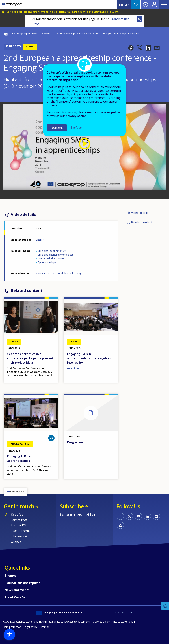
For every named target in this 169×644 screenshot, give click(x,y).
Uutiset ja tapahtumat (25, 34)
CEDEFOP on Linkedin (147, 516)
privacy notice (76, 116)
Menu (164, 5)
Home (6, 33)
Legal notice (31, 627)
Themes (10, 576)
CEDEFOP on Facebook (120, 516)
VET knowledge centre (51, 258)
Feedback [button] (165, 606)
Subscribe (72, 506)
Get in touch (19, 506)
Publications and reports (22, 583)
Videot (46, 34)
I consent (57, 128)
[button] (131, 48)
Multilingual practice (52, 622)
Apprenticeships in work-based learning (59, 273)
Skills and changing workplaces (56, 255)
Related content (142, 222)
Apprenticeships (47, 262)
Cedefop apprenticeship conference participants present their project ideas (30, 358)
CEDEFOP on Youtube (138, 516)
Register (155, 5)
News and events (17, 590)
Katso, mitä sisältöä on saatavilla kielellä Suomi (93, 12)
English (40, 240)
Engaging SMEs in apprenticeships (19, 459)
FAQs (6, 622)
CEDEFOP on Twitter (129, 516)
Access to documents (78, 622)
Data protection (12, 627)
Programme (75, 442)
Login (145, 5)
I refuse (76, 128)
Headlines (73, 368)
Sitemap (45, 627)
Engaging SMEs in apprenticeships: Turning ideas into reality (89, 358)
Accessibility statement (25, 622)
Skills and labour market (52, 251)
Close (139, 19)
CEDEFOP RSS (120, 525)
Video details (140, 213)
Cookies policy (101, 622)
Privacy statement (122, 622)
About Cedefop (16, 597)
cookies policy (110, 112)
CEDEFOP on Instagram (156, 516)
